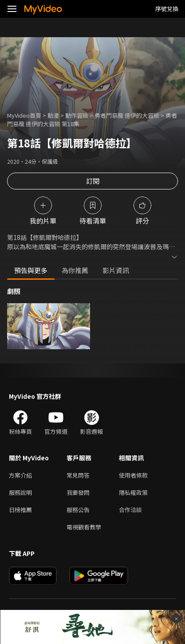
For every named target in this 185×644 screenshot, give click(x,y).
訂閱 (93, 181)
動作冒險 (77, 115)
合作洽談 (130, 510)
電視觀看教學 (84, 527)
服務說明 (20, 492)
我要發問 (78, 492)
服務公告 (78, 510)
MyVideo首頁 (24, 115)
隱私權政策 (133, 492)
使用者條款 (133, 475)
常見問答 (78, 475)
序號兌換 (167, 9)
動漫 (53, 115)
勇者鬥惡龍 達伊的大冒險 (127, 115)
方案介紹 (20, 475)
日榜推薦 (20, 510)
